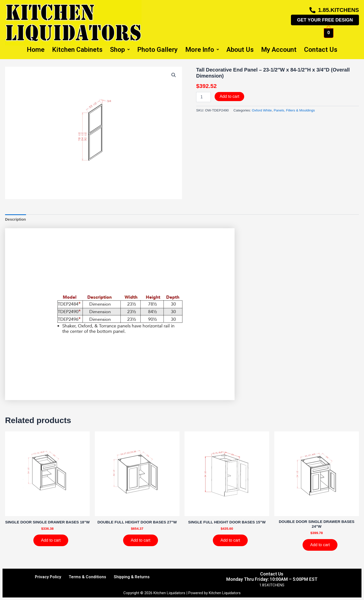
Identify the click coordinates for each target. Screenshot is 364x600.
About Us (240, 50)
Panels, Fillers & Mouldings (294, 110)
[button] (174, 75)
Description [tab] (16, 219)
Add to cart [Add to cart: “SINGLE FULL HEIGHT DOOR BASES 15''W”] (230, 540)
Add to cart (229, 96)
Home (36, 50)
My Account (279, 50)
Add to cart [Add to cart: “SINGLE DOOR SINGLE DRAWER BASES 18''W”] (51, 540)
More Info (202, 50)
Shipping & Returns (132, 577)
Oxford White (262, 110)
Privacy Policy (48, 577)
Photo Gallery (157, 50)
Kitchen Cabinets (77, 50)
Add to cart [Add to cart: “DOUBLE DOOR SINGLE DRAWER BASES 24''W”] (320, 545)
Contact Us (321, 50)
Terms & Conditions (87, 577)
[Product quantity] (203, 97)
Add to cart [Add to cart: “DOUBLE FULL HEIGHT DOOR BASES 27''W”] (140, 540)
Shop (120, 50)
